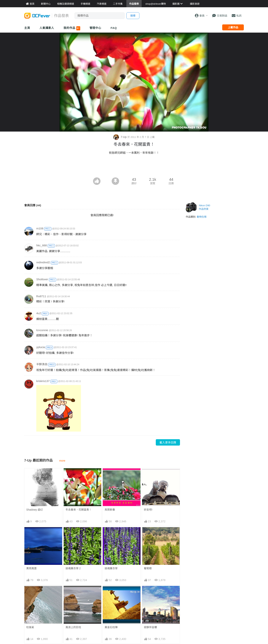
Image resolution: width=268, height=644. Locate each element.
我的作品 (72, 28)
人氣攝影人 (47, 28)
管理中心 (95, 28)
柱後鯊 (30, 627)
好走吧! (148, 510)
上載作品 (233, 27)
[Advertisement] (134, 167)
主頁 (27, 28)
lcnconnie (42, 330)
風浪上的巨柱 (73, 627)
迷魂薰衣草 (111, 568)
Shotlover (42, 279)
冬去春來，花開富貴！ (79, 510)
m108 (40, 228)
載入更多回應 (168, 442)
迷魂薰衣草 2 (73, 568)
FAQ (114, 28)
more (62, 461)
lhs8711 (41, 296)
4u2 (39, 313)
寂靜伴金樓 (150, 627)
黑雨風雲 (31, 568)
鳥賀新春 (110, 510)
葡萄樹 (148, 568)
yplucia (41, 347)
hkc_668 (42, 245)
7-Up (120, 137)
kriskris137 (43, 381)
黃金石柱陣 (111, 627)
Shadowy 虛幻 (35, 510)
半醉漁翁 (42, 364)
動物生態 (202, 217)
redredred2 (43, 262)
